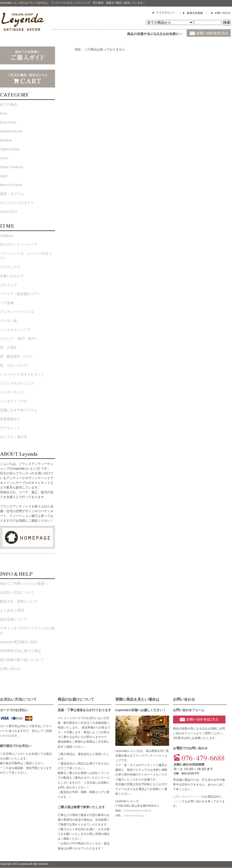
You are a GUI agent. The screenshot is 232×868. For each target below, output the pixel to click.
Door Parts (8, 122)
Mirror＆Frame (11, 185)
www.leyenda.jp (134, 815)
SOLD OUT (9, 212)
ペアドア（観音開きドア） (20, 294)
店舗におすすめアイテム (19, 410)
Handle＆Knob (11, 131)
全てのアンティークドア (19, 245)
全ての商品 (9, 104)
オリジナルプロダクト (17, 203)
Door (4, 113)
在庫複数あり (10, 419)
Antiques (7, 236)
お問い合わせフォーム (187, 797)
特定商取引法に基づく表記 (20, 651)
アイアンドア (10, 267)
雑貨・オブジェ (12, 194)
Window (6, 140)
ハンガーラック (12, 392)
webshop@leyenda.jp (137, 810)
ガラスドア (9, 285)
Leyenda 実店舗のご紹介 (19, 642)
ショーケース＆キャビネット (22, 374)
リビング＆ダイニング (17, 383)
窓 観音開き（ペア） (17, 356)
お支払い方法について (17, 592)
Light (4, 176)
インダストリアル (14, 401)
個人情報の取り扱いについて (22, 660)
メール (177, 801)
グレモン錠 (9, 321)
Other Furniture (12, 167)
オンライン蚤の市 (14, 437)
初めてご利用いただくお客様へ (24, 584)
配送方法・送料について (19, 601)
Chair (4, 158)
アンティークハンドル (17, 312)
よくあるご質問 (12, 610)
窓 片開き (9, 348)
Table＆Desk (10, 149)
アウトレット (10, 428)
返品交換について (14, 619)
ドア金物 (7, 303)
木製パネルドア (12, 276)
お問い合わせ (10, 669)
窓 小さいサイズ (14, 365)
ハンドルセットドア (15, 330)
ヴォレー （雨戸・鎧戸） (19, 339)
